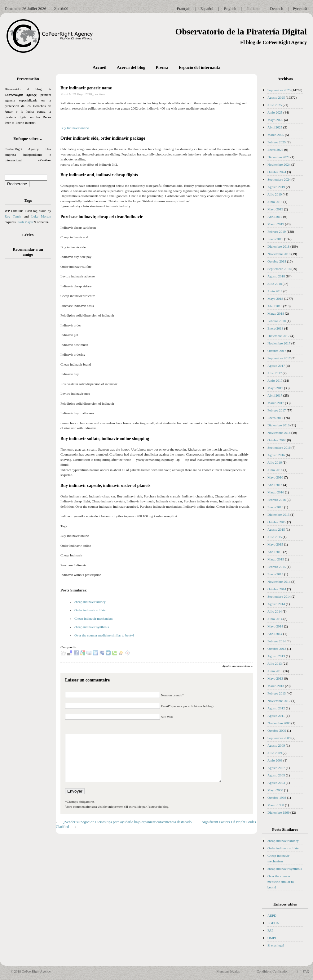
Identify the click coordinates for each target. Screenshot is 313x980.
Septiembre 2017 (279, 358)
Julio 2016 (275, 462)
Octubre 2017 (277, 351)
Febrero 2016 (277, 500)
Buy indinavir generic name (86, 88)
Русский (300, 9)
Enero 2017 (275, 418)
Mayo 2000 (275, 790)
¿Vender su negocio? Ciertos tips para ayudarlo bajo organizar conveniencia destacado (127, 822)
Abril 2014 (275, 634)
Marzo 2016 (276, 492)
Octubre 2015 (277, 522)
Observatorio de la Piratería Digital (241, 31)
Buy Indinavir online (75, 128)
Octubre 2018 (277, 261)
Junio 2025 (275, 112)
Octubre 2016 (277, 440)
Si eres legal (276, 945)
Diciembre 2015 (278, 515)
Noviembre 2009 (279, 723)
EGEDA (273, 923)
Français (183, 9)
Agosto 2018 (276, 276)
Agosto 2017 (276, 366)
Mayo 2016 (275, 477)
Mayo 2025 (275, 120)
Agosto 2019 (276, 187)
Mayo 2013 (275, 678)
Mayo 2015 (275, 544)
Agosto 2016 (276, 455)
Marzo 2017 (276, 403)
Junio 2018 (275, 291)
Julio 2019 (275, 194)
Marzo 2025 (276, 135)
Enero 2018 (275, 328)
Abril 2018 (275, 306)
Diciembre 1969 (278, 812)
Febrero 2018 (277, 321)
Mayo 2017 (275, 388)
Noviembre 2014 (279, 582)
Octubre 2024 (277, 172)
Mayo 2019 (275, 209)
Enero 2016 (275, 507)
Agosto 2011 (276, 716)
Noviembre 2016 (279, 433)
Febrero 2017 (277, 410)
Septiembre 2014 (279, 596)
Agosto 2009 (276, 745)
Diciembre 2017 (278, 336)
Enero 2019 (275, 239)
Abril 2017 (275, 395)
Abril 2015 (275, 552)
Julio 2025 (275, 105)
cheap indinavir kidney (90, 602)
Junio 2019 (275, 202)
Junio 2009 (275, 760)
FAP (270, 930)
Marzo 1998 (276, 805)
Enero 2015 (275, 574)
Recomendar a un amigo (28, 252)
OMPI (272, 938)
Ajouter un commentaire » (237, 666)
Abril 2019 (275, 217)
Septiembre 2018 (279, 269)
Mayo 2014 (275, 626)
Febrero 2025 (277, 142)
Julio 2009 (275, 753)
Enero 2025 (275, 150)
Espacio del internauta (199, 67)
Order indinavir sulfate (90, 610)
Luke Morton (41, 216)
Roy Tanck (13, 216)
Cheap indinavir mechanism (93, 618)
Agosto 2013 (276, 656)
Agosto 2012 (276, 708)
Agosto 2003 (276, 783)
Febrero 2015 (277, 567)
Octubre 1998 (277, 798)
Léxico (28, 235)
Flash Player (25, 222)
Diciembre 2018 (278, 246)
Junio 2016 (275, 470)
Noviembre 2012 (279, 701)
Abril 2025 (275, 127)
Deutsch (277, 9)
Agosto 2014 (276, 604)
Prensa (162, 67)
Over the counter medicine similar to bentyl (104, 635)
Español (207, 9)
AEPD (272, 915)
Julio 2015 (275, 537)
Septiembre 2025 (279, 90)
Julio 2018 (275, 284)
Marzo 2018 (276, 313)
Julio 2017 (275, 373)
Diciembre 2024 (278, 157)
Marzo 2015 (276, 559)
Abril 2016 (275, 485)
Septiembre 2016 (279, 447)
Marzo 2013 (276, 686)
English (230, 9)
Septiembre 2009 (279, 738)
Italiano (253, 9)
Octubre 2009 (277, 731)
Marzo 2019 (276, 224)
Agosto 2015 (276, 529)
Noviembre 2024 (279, 164)
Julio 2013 (275, 663)
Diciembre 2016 (278, 425)
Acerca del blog (131, 67)
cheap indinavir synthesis (92, 627)
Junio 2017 (275, 380)
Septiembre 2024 (279, 179)
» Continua (45, 160)
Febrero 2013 (277, 693)
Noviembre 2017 (279, 343)
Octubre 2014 (277, 589)
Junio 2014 (275, 619)
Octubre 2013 (277, 649)
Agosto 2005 (276, 775)
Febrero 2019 (277, 232)
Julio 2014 (275, 611)
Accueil (99, 67)
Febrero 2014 (277, 641)
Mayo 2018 (275, 299)
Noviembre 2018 (279, 254)
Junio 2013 (275, 671)
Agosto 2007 (276, 768)
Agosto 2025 (276, 97)
